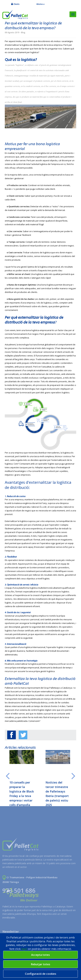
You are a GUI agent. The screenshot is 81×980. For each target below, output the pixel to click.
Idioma (40, 4)
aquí (25, 949)
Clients (15, 4)
